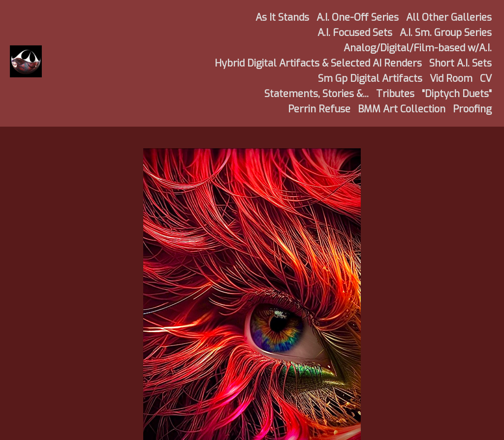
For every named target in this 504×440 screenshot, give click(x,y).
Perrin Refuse (319, 109)
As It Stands (282, 17)
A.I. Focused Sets (355, 33)
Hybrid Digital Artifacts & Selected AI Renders (318, 63)
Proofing (472, 109)
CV (486, 79)
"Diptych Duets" (457, 94)
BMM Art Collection (402, 109)
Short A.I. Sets (460, 63)
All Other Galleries (449, 17)
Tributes (395, 94)
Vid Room (451, 79)
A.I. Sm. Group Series (446, 33)
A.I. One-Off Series (358, 17)
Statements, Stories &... (316, 94)
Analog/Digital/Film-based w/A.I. (418, 48)
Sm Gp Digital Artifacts (370, 79)
